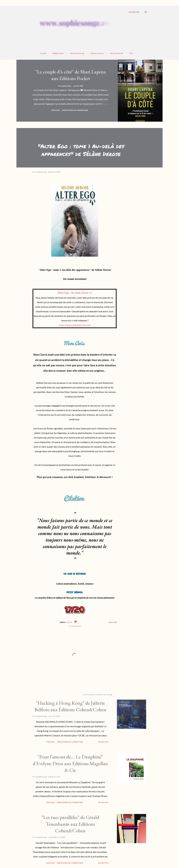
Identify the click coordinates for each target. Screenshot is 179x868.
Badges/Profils (58, 53)
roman (69, 622)
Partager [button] (56, 110)
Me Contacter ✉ (116, 53)
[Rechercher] (134, 12)
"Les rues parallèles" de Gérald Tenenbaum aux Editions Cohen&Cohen (70, 824)
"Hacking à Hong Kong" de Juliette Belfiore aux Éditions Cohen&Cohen (70, 706)
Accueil (43, 53)
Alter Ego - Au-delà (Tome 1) (75, 293)
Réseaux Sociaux (97, 53)
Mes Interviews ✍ (77, 53)
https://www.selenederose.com (75, 325)
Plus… (132, 53)
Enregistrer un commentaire (75, 110)
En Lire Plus (103, 742)
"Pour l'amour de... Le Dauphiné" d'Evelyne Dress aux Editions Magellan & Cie (70, 763)
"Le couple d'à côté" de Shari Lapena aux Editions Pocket (71, 75)
